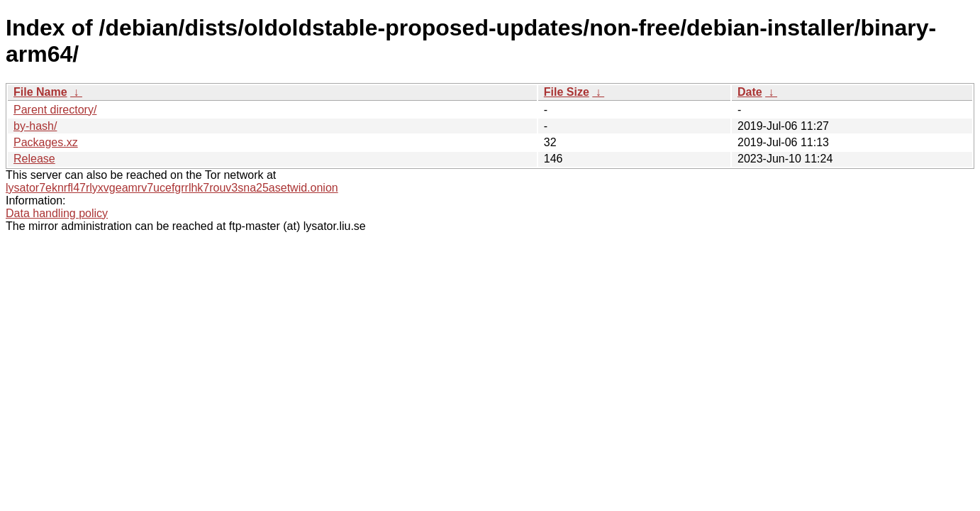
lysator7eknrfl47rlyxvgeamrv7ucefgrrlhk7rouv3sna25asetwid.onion (172, 188)
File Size (567, 92)
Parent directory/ (55, 110)
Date (750, 92)
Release (34, 159)
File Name (40, 92)
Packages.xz (46, 142)
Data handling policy (57, 213)
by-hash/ (35, 126)
